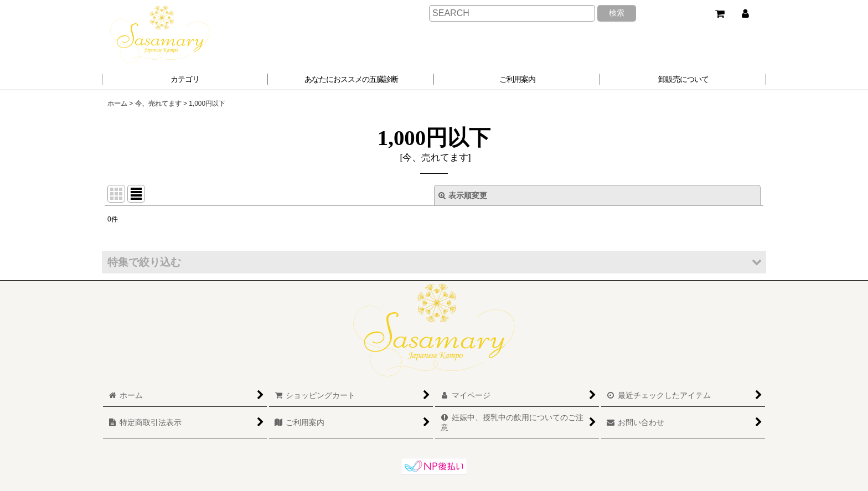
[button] (351, 79)
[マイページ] (745, 14)
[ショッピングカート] (720, 14)
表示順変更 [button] (463, 195)
